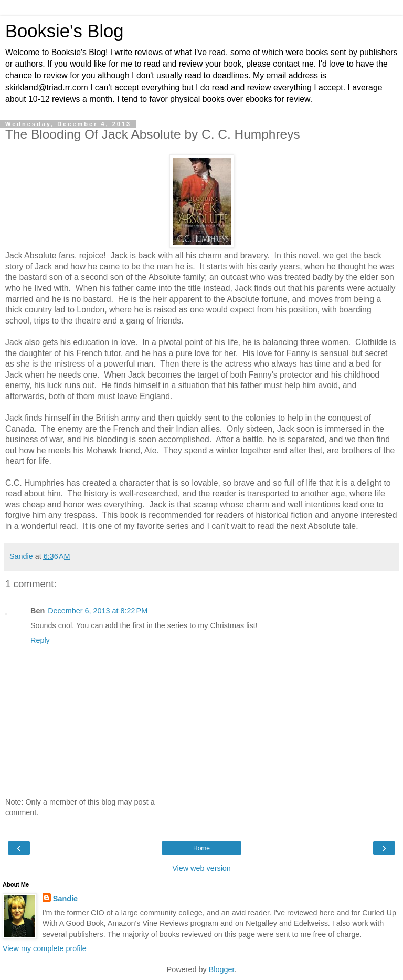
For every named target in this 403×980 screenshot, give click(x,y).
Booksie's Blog (65, 31)
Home (201, 848)
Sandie (65, 899)
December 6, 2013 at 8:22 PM (98, 611)
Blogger (222, 969)
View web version (201, 868)
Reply (40, 640)
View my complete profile (45, 948)
